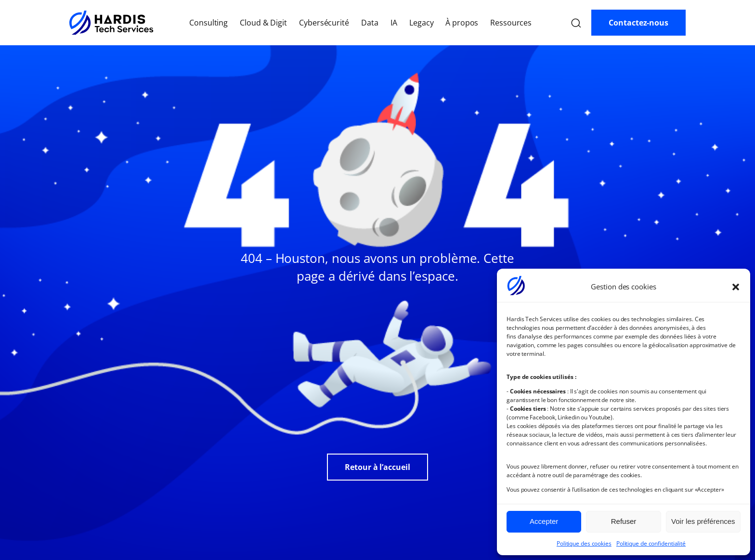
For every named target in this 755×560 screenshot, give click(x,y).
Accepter (544, 521)
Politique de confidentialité (651, 543)
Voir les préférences (703, 521)
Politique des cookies (584, 543)
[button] (736, 287)
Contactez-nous (638, 23)
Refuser (624, 521)
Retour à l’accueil (377, 467)
